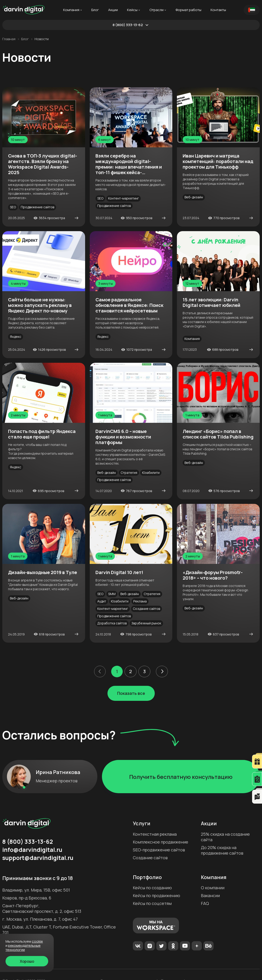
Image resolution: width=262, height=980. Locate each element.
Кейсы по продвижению (156, 895)
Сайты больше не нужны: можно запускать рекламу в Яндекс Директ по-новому (40, 305)
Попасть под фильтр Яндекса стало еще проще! (42, 434)
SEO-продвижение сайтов (159, 850)
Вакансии (210, 895)
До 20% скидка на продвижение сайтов (222, 850)
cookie (37, 941)
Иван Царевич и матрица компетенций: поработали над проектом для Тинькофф (218, 161)
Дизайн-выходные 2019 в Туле (43, 572)
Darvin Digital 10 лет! (119, 572)
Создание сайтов (150, 858)
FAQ (205, 903)
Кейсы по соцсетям (152, 903)
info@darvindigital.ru (32, 850)
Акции (113, 10)
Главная (9, 39)
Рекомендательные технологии (23, 948)
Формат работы (188, 10)
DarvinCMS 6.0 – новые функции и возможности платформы (123, 437)
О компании (213, 888)
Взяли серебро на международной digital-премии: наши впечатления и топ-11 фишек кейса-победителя (129, 164)
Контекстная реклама (155, 834)
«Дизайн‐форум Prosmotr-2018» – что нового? (213, 575)
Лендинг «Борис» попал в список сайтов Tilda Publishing (218, 434)
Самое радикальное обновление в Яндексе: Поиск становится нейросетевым (129, 305)
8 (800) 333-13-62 (128, 25)
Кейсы (132, 10)
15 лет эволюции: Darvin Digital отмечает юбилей (211, 302)
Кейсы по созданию (152, 888)
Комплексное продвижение (161, 842)
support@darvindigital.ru (38, 858)
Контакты (218, 10)
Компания (71, 10)
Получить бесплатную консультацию (181, 777)
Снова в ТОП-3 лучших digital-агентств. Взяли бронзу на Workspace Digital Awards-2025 (43, 164)
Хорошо (27, 961)
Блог (95, 10)
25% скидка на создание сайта (225, 837)
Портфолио (147, 877)
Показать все (131, 693)
